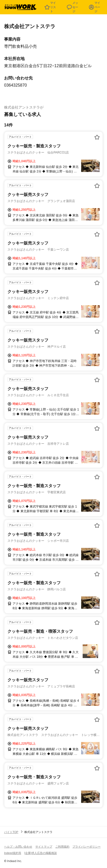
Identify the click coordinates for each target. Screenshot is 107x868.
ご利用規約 (62, 847)
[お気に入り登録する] (97, 137)
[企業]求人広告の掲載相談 (41, 853)
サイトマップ (44, 847)
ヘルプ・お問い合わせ (18, 847)
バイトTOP (11, 832)
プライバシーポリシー (87, 847)
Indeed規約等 (13, 853)
